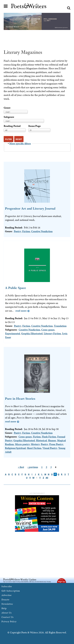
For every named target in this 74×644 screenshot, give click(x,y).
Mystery (35, 444)
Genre (7, 108)
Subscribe (7, 586)
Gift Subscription (11, 591)
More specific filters (20, 143)
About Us (7, 613)
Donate (5, 600)
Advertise (7, 595)
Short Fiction (34, 448)
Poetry (17, 231)
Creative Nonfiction (42, 231)
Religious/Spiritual (15, 448)
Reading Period (12, 126)
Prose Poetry (56, 444)
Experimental (13, 333)
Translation (60, 326)
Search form (69, 8)
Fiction (26, 231)
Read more (21, 311)
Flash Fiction (49, 437)
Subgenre (9, 117)
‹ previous (33, 467)
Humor (52, 440)
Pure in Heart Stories (20, 399)
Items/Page (35, 126)
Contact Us (7, 617)
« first (21, 467)
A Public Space (16, 288)
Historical (41, 440)
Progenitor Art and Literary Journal (30, 208)
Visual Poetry (50, 448)
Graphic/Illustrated (32, 333)
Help (4, 608)
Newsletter (7, 604)
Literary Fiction (52, 333)
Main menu (6, 6)
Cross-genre (48, 330)
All (47, 478)
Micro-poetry (22, 444)
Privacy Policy (9, 621)
